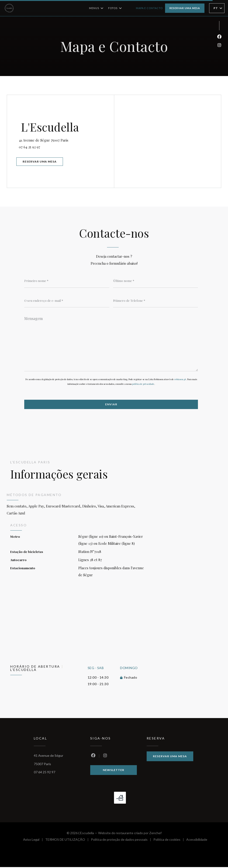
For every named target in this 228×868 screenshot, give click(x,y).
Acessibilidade (197, 841)
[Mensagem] (111, 343)
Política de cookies (170, 841)
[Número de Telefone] (156, 301)
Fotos (115, 8)
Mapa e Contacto (149, 8)
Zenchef (155, 834)
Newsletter (114, 771)
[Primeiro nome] (67, 281)
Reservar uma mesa (185, 8)
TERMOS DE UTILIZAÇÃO (68, 841)
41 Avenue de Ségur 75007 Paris (66, 139)
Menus (96, 8)
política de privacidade (143, 385)
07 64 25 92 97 (32, 146)
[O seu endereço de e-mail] (67, 301)
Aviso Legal (34, 841)
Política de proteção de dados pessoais (122, 841)
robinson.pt (180, 380)
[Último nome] (156, 281)
